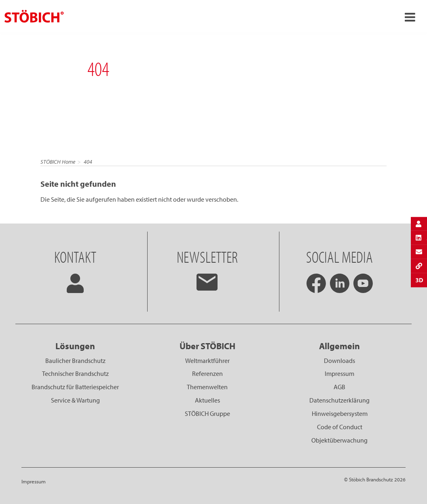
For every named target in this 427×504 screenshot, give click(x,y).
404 (88, 162)
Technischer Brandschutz (75, 373)
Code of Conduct (340, 427)
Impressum (339, 373)
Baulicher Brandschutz (75, 361)
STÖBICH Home (58, 162)
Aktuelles (207, 400)
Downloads (339, 361)
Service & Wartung (75, 400)
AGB (339, 387)
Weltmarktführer (207, 361)
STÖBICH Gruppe (207, 413)
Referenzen (207, 373)
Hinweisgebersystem (340, 413)
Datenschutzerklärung (339, 400)
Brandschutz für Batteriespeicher (75, 387)
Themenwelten (207, 387)
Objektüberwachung (339, 440)
